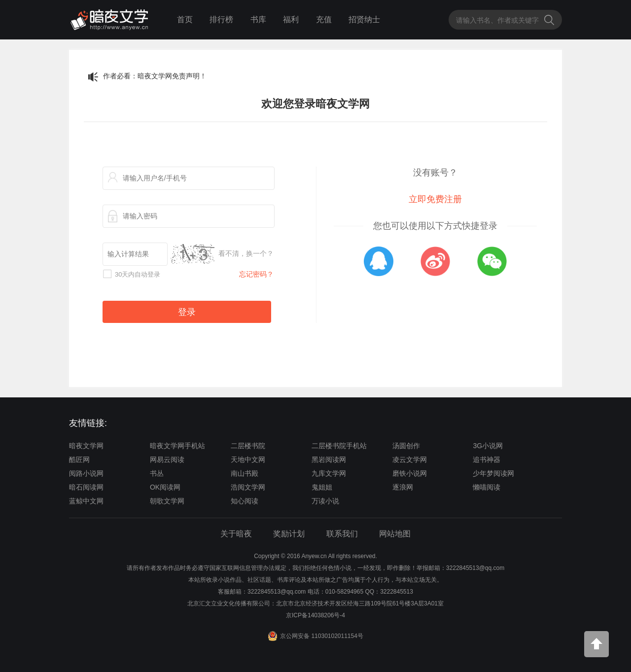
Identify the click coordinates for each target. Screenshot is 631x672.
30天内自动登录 (138, 274)
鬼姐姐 (322, 487)
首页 (185, 19)
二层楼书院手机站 (339, 446)
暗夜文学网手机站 (177, 446)
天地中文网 (248, 460)
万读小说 (325, 501)
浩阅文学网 (248, 487)
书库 (258, 19)
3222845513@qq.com (277, 592)
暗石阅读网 (86, 487)
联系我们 (342, 534)
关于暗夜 (236, 534)
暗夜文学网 (86, 446)
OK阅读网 (165, 487)
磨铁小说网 (410, 473)
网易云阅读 (167, 460)
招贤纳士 (364, 19)
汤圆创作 (406, 446)
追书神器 (487, 460)
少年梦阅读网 (493, 473)
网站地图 (395, 534)
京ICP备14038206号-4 (315, 615)
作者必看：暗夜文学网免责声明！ (155, 76)
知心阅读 (245, 501)
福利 (291, 19)
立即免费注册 (435, 199)
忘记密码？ (256, 274)
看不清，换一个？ (246, 253)
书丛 (157, 473)
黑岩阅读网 (329, 460)
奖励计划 (289, 534)
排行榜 (221, 19)
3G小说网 (488, 446)
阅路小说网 (86, 473)
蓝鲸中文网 (86, 501)
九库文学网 (329, 473)
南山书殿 (245, 473)
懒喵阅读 (487, 487)
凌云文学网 (410, 460)
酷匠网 (79, 460)
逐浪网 (403, 487)
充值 (324, 19)
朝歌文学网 (167, 501)
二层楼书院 (248, 446)
